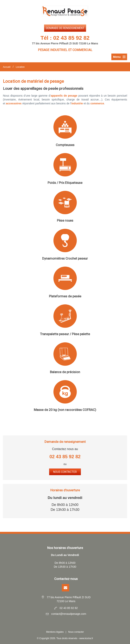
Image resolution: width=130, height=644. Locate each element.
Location (20, 67)
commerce (97, 103)
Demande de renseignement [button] (65, 28)
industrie (77, 103)
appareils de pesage (64, 96)
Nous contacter (65, 472)
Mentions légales (55, 632)
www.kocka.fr (86, 638)
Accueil (7, 67)
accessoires (14, 103)
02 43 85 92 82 (71, 38)
